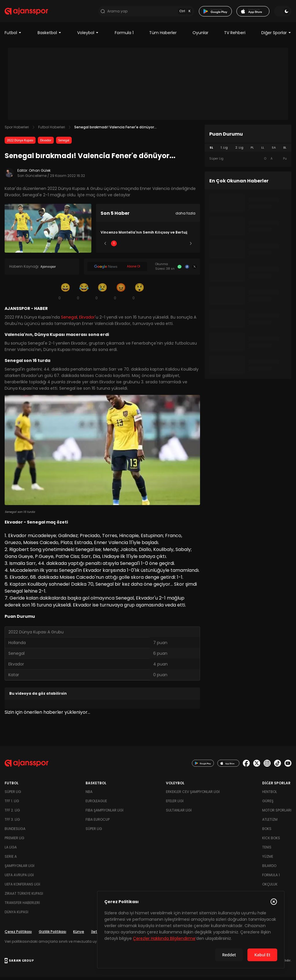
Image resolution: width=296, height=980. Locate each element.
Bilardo (269, 869)
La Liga (11, 850)
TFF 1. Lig (12, 804)
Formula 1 (124, 36)
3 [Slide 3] (148, 246)
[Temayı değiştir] (283, 13)
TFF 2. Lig (12, 813)
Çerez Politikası (18, 934)
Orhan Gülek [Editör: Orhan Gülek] (40, 174)
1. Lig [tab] (224, 151)
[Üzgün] (102, 294)
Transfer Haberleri (22, 906)
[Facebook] (187, 270)
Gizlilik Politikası (52, 934)
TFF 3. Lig (12, 822)
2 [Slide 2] (131, 246)
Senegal (64, 143)
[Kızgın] (121, 294)
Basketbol (50, 36)
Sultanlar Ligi (179, 813)
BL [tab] (285, 151)
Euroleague (96, 804)
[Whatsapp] (180, 270)
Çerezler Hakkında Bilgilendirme (164, 938)
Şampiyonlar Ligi (20, 869)
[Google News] (117, 270)
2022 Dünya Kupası (20, 143)
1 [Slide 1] (114, 246)
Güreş (268, 804)
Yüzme (268, 859)
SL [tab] (211, 151)
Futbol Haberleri (52, 130)
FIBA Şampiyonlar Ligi (104, 813)
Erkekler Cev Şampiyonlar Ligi (193, 795)
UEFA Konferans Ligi (22, 887)
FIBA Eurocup (98, 822)
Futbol (13, 36)
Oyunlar (200, 36)
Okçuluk (270, 887)
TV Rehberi (235, 36)
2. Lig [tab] (239, 151)
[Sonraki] (191, 247)
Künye (79, 934)
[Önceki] (105, 247)
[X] (195, 270)
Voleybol (88, 36)
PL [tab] (252, 151)
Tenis (267, 850)
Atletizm (270, 822)
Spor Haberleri (17, 130)
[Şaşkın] (139, 294)
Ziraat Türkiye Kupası (24, 896)
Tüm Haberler (163, 36)
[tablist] (248, 151)
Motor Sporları (277, 813)
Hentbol (270, 795)
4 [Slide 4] (165, 246)
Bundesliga (15, 832)
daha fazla (185, 216)
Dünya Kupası (16, 915)
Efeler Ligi (175, 804)
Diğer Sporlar (276, 36)
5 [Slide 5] (182, 246)
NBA (89, 795)
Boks (267, 832)
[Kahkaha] (84, 294)
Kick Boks (271, 841)
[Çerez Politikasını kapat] (274, 902)
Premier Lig (14, 841)
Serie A (11, 859)
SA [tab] (274, 151)
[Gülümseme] (65, 294)
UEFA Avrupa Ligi (19, 878)
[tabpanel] (248, 162)
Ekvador (46, 143)
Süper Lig (13, 795)
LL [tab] (263, 151)
